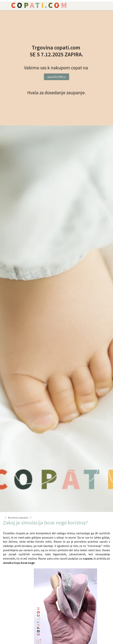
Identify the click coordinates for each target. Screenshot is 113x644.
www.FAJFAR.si (56, 77)
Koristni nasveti (18, 518)
